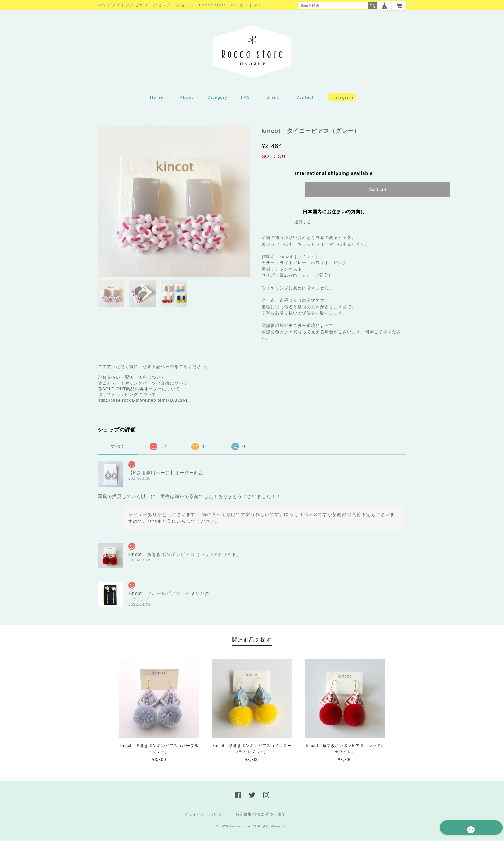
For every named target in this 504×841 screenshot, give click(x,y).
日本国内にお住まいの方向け (334, 213)
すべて (118, 447)
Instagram (342, 98)
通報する (303, 223)
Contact (305, 98)
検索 (373, 5)
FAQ (246, 98)
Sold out (377, 190)
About (187, 98)
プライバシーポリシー (205, 815)
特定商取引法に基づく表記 (261, 815)
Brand (273, 98)
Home (157, 98)
